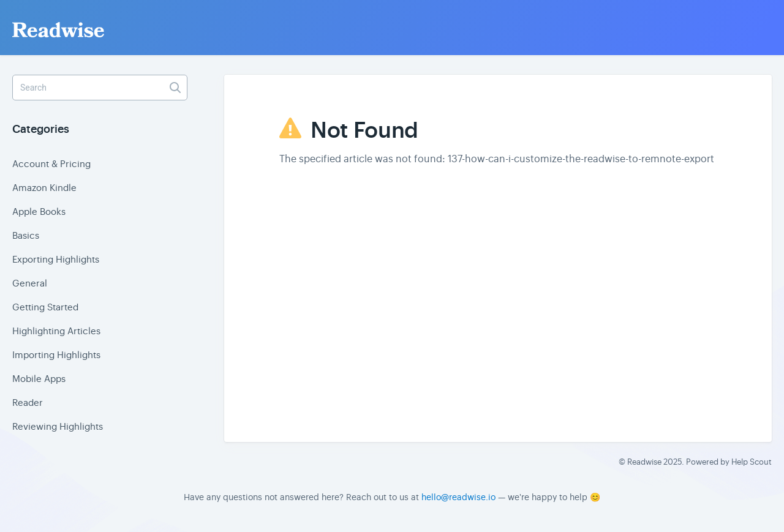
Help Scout (752, 462)
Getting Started (45, 307)
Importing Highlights (56, 355)
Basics (26, 235)
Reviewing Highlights (58, 426)
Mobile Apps (39, 379)
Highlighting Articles (56, 331)
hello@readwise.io (458, 497)
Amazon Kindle (44, 188)
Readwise (644, 462)
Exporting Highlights (56, 259)
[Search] (100, 88)
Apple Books (39, 212)
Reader (28, 403)
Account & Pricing (51, 164)
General (30, 283)
